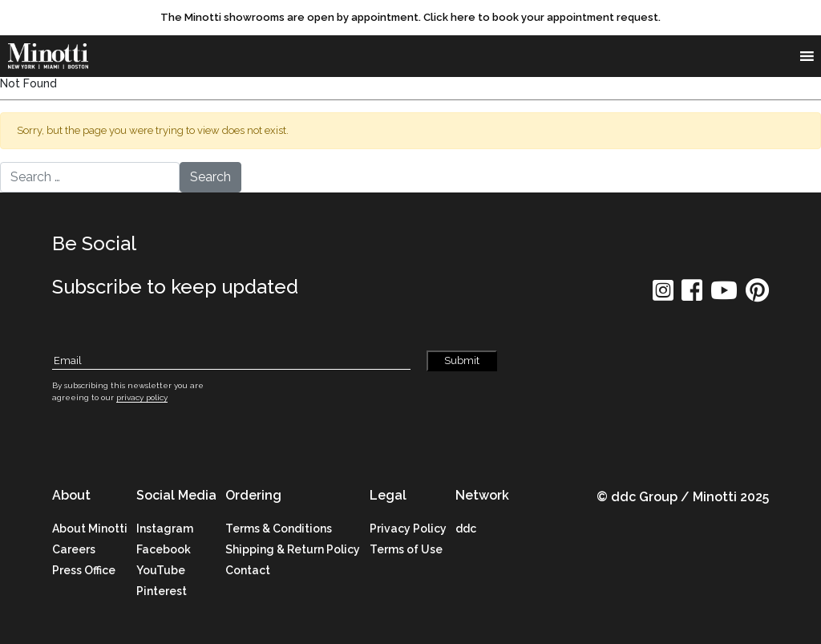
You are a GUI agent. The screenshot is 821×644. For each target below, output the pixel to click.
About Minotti (90, 529)
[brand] (52, 56)
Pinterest (162, 591)
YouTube (161, 570)
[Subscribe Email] (231, 361)
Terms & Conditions (279, 529)
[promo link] (410, 18)
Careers (74, 549)
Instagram (165, 529)
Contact (248, 570)
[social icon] (663, 296)
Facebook (164, 549)
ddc (466, 529)
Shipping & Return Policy (293, 549)
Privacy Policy (408, 529)
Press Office (84, 570)
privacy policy (142, 397)
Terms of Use (406, 549)
